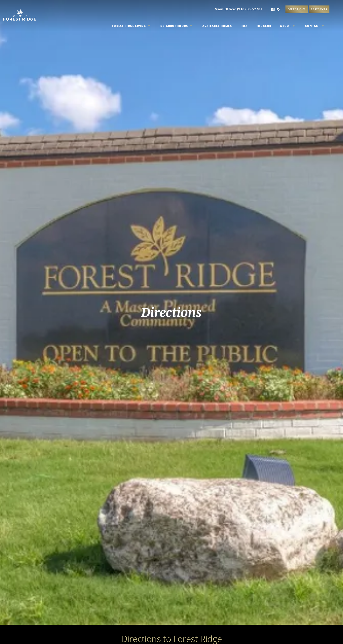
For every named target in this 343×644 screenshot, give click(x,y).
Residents (319, 9)
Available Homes (217, 26)
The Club (264, 26)
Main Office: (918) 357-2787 (239, 9)
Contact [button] (314, 26)
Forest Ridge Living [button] (131, 26)
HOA (244, 26)
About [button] (287, 26)
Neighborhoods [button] (176, 26)
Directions (297, 9)
